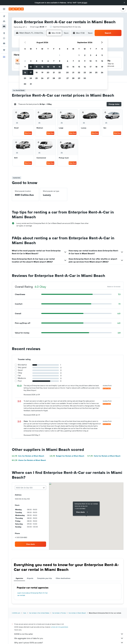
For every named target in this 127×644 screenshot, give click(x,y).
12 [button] (42, 67)
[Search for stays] (4, 21)
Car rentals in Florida (59, 613)
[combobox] (21, 27)
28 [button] (54, 78)
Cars (25, 613)
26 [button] (42, 78)
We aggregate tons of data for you (69, 638)
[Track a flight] (4, 38)
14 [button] (54, 67)
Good (20, 370)
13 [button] (48, 67)
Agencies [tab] (19, 578)
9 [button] (25, 67)
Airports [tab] (30, 578)
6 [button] (48, 61)
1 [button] (60, 55)
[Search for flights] (4, 16)
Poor (20, 381)
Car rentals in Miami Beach (77, 613)
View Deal (28, 133)
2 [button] (25, 61)
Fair (19, 376)
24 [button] (31, 78)
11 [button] (36, 67)
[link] (30, 544)
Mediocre (22, 378)
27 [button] (48, 78)
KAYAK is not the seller (69, 634)
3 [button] (31, 61)
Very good (22, 367)
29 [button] (60, 78)
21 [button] (54, 72)
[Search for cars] (4, 26)
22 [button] (60, 72)
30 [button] (25, 84)
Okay (20, 373)
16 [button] (25, 72)
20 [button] (48, 72)
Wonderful (22, 365)
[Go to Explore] (4, 33)
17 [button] (31, 72)
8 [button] (60, 61)
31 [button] (31, 84)
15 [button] (60, 67)
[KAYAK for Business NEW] (4, 43)
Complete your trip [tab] (44, 578)
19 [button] (42, 72)
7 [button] (54, 61)
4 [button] (37, 61)
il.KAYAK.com (16, 613)
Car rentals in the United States (39, 613)
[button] (124, 3)
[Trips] (4, 50)
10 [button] (31, 67)
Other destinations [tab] (63, 578)
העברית (84, 3)
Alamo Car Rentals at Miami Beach (29, 460)
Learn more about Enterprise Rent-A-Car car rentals (32, 594)
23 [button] (25, 78)
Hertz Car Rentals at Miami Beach (104, 456)
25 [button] (36, 78)
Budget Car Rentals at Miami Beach (67, 456)
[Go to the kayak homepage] (16, 9)
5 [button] (42, 61)
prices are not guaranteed (60, 627)
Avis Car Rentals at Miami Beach (28, 456)
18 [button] (37, 72)
